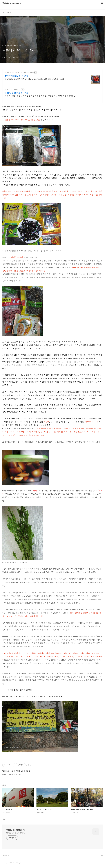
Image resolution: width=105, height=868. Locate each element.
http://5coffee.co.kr (13, 89)
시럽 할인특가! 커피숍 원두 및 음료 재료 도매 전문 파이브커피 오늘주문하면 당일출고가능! (40, 96)
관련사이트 (6, 856)
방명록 (9, 13)
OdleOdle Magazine (12, 3)
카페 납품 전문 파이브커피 (17, 93)
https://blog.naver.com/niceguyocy (19, 72)
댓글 (4, 819)
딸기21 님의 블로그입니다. (15, 833)
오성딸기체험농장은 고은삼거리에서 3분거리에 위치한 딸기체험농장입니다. (35, 79)
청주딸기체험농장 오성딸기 (17, 76)
